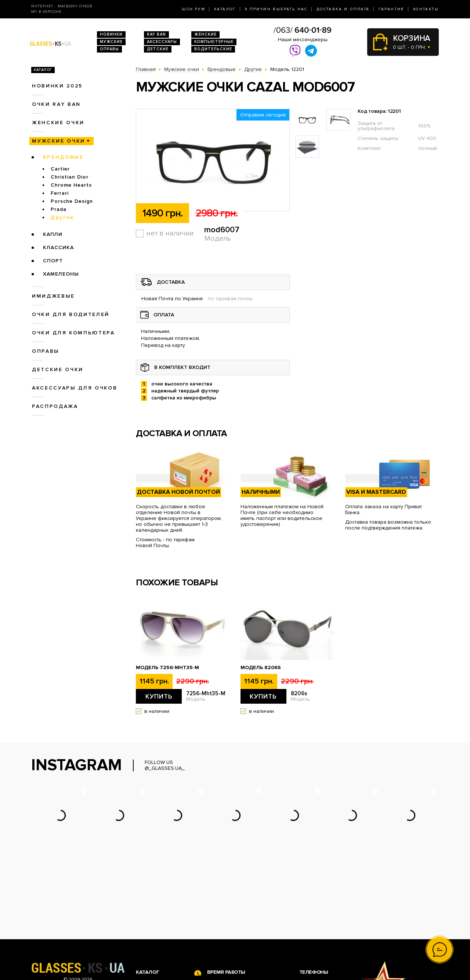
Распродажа (55, 406)
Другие (62, 217)
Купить (159, 696)
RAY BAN (156, 34)
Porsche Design (72, 201)
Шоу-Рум (194, 9)
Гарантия (391, 9)
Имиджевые (53, 296)
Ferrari (60, 193)
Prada (59, 209)
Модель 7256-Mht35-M (167, 668)
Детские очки (58, 369)
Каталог (225, 9)
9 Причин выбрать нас (276, 9)
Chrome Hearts (71, 185)
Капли (53, 234)
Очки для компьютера (73, 333)
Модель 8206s (261, 668)
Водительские (213, 49)
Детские (158, 49)
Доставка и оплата (343, 9)
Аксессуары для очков (75, 388)
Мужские (111, 42)
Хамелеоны (61, 274)
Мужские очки (59, 141)
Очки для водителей (71, 314)
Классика (58, 247)
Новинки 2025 (57, 86)
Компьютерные (214, 42)
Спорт (53, 261)
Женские (205, 34)
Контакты (426, 9)
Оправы (109, 49)
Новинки (111, 34)
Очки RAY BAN (56, 104)
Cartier (60, 169)
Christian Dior (70, 177)
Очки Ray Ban (153, 915)
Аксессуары (162, 42)
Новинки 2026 (153, 907)
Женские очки (58, 123)
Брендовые (63, 157)
